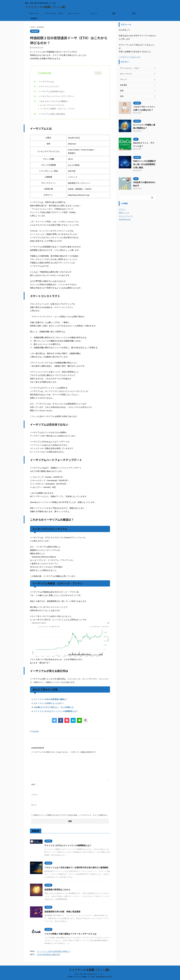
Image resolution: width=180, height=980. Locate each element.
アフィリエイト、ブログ (54, 13)
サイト (34, 807)
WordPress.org (125, 219)
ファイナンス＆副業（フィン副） (46, 7)
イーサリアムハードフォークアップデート (62, 96)
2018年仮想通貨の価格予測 (48, 956)
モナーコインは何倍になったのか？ (49, 705)
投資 (134, 13)
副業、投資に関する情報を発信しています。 (90, 974)
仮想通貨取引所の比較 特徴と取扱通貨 (62, 914)
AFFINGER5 (108, 977)
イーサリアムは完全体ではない (57, 91)
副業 (114, 13)
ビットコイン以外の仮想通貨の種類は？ (51, 701)
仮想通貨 (34, 18)
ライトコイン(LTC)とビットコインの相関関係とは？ (56, 713)
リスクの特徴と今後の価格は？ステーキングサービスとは (70, 936)
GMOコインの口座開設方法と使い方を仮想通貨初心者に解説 (144, 164)
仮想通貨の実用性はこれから (57, 891)
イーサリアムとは (51, 82)
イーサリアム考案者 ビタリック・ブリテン (62, 109)
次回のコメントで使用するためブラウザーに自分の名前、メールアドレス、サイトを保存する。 (71, 817)
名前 (34, 786)
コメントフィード (126, 216)
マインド (94, 13)
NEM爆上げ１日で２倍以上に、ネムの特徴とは (54, 709)
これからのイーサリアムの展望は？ (59, 101)
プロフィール (34, 13)
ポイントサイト (74, 13)
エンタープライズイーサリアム (57, 105)
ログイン (122, 209)
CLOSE (98, 73)
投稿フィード (124, 213)
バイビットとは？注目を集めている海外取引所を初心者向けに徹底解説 (76, 869)
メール (34, 797)
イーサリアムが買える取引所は (57, 115)
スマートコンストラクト (54, 86)
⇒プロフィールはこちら (130, 57)
